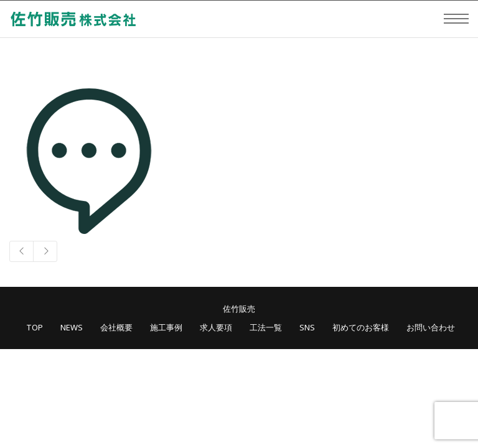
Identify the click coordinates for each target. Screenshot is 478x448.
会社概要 (116, 327)
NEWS (72, 327)
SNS (307, 327)
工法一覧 (266, 327)
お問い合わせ (431, 327)
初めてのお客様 (361, 327)
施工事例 (166, 327)
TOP (35, 327)
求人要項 (216, 327)
